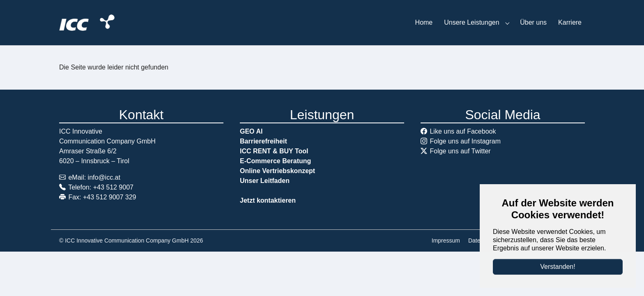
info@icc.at (104, 177)
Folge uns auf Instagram (465, 141)
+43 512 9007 (113, 187)
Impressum (446, 240)
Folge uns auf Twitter (460, 151)
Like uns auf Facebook (463, 131)
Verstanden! (558, 267)
